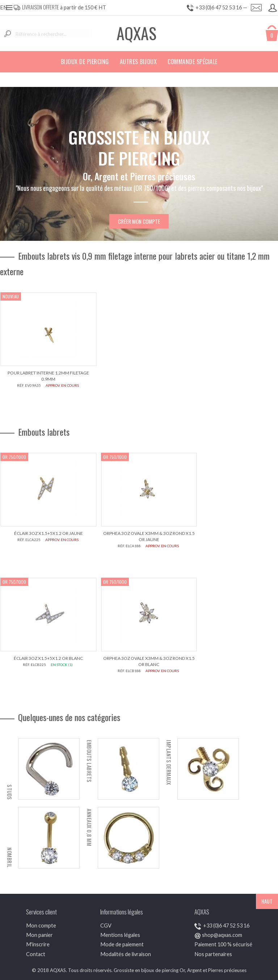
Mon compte (41, 925)
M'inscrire (38, 944)
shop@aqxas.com (222, 935)
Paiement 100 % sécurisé (223, 944)
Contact (36, 954)
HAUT (267, 901)
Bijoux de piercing (85, 62)
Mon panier (39, 935)
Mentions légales (120, 935)
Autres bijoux (138, 62)
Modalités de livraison (126, 954)
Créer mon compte (139, 221)
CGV (106, 925)
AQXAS (136, 33)
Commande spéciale (193, 62)
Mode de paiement (122, 944)
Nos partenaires (213, 954)
